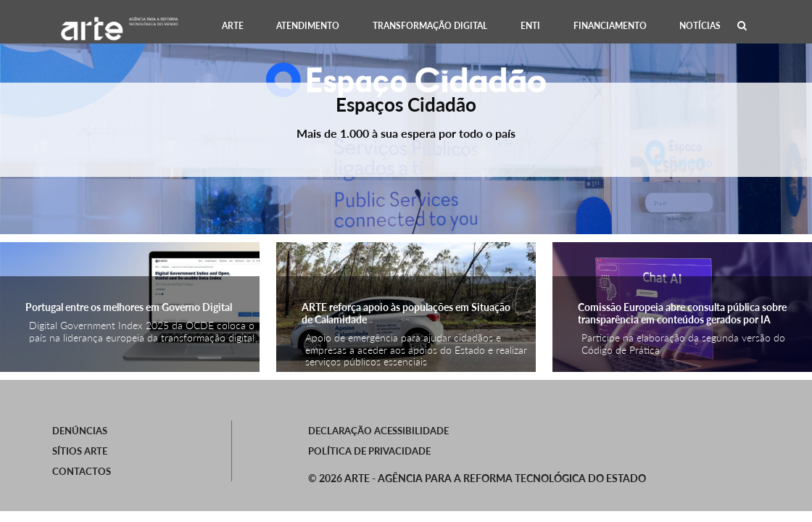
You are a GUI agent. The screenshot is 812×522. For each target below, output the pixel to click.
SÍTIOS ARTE (80, 451)
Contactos (82, 471)
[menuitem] (233, 26)
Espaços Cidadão (406, 104)
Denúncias (80, 431)
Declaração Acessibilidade (378, 431)
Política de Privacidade (369, 451)
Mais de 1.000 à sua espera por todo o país (406, 133)
